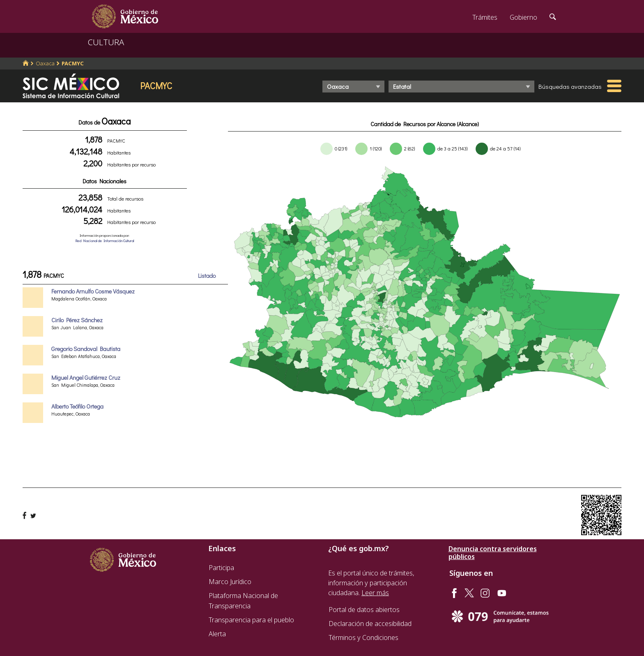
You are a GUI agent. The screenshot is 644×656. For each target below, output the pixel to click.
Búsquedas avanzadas (570, 86)
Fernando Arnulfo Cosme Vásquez (93, 291)
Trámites (485, 17)
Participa (221, 568)
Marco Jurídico (230, 582)
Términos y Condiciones (363, 638)
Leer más (375, 593)
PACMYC (73, 63)
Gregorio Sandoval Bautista (86, 349)
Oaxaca (45, 63)
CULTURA (106, 42)
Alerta (217, 634)
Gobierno (523, 17)
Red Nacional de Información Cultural (105, 241)
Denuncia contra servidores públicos (493, 553)
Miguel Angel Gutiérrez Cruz (86, 378)
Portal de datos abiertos (364, 610)
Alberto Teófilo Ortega (77, 406)
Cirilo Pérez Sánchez (77, 320)
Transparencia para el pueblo (251, 620)
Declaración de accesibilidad (370, 624)
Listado (207, 276)
